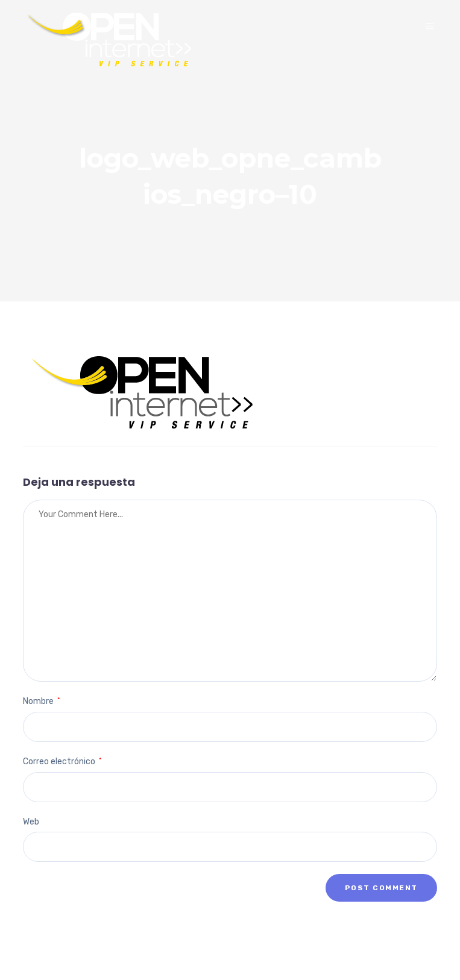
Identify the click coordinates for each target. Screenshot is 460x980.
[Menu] (431, 27)
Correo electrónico (62, 762)
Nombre (41, 701)
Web (31, 822)
